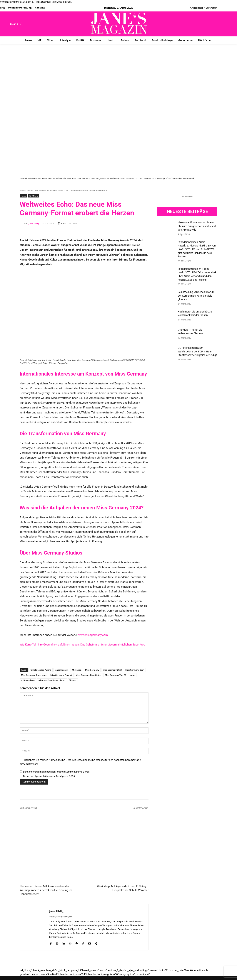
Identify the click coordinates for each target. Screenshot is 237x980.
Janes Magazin (62, 670)
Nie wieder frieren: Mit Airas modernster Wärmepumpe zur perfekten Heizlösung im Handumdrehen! (46, 890)
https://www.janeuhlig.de (61, 916)
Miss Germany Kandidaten (89, 675)
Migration (77, 670)
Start (22, 191)
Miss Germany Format (61, 675)
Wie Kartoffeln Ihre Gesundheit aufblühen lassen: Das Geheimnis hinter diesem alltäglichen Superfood (82, 645)
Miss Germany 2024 (135, 670)
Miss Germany (92, 670)
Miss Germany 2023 (112, 670)
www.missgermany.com (93, 635)
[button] (17, 24)
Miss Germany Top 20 (115, 675)
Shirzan (73, 680)
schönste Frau (28, 680)
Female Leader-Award (40, 670)
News (30, 191)
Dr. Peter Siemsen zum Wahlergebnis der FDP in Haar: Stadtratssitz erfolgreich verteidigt (197, 351)
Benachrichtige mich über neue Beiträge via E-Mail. (50, 776)
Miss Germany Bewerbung (34, 675)
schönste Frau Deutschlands (52, 680)
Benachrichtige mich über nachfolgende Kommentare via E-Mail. (57, 772)
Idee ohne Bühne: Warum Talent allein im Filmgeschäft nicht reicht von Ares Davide (197, 226)
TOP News (34, 196)
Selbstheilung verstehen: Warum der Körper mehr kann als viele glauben (196, 296)
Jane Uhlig (34, 223)
